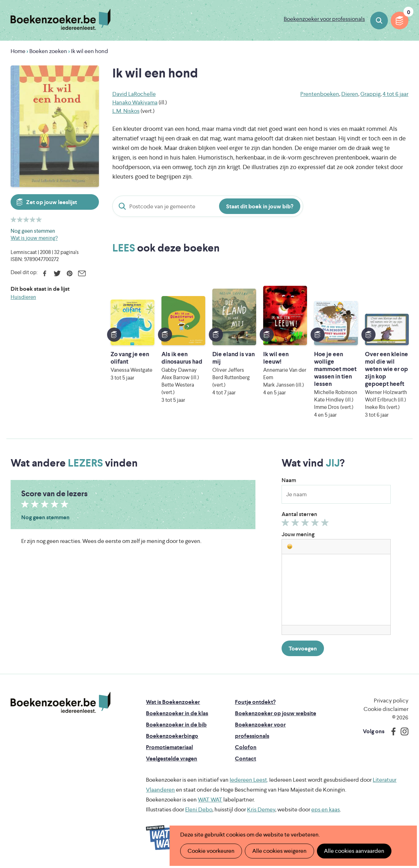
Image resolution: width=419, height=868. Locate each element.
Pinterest (69, 273)
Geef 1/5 (286, 524)
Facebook (45, 273)
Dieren (350, 94)
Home (18, 51)
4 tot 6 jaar (396, 94)
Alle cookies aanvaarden (354, 851)
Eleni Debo (199, 809)
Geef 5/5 (326, 524)
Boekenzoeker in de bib (176, 725)
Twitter (57, 273)
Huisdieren (23, 297)
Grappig (370, 94)
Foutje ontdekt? (255, 702)
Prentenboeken (320, 94)
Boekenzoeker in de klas (177, 713)
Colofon (246, 747)
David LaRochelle (134, 94)
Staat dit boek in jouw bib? (260, 206)
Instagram (402, 731)
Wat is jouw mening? (34, 238)
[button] (290, 546)
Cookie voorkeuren (211, 851)
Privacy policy (391, 701)
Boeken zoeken (379, 21)
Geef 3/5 (306, 524)
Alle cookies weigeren (279, 851)
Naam (289, 480)
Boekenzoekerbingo (172, 736)
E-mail (82, 273)
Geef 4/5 (316, 524)
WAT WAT (210, 800)
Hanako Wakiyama (135, 102)
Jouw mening (298, 534)
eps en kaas (326, 809)
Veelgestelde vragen (172, 759)
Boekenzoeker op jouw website (276, 713)
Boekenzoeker (61, 19)
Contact (246, 759)
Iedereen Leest (248, 780)
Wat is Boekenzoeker (173, 702)
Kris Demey (261, 809)
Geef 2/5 (296, 524)
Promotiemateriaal (169, 747)
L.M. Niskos (126, 111)
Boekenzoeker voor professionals (324, 19)
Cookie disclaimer (386, 709)
